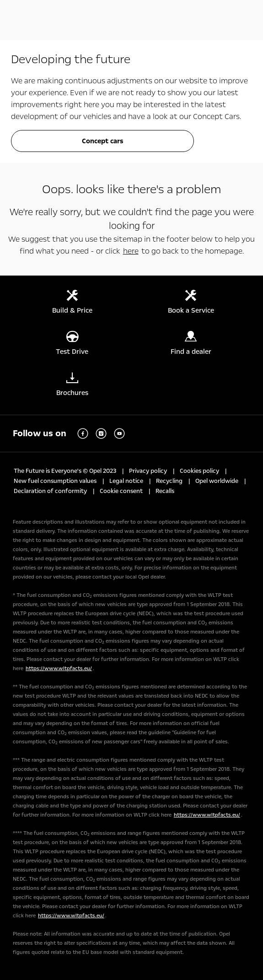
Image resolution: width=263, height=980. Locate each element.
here (131, 251)
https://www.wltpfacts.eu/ (59, 669)
